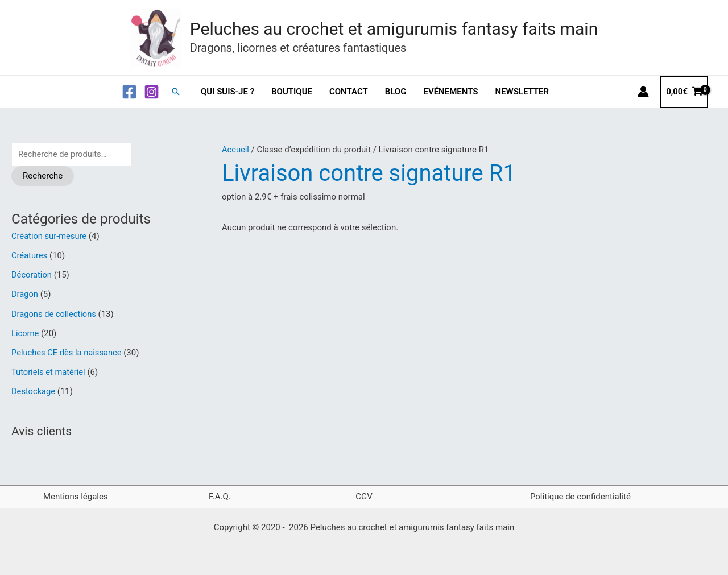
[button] (176, 92)
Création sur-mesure (50, 237)
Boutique (292, 92)
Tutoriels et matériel (49, 371)
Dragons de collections (55, 313)
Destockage (34, 390)
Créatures (30, 255)
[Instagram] (152, 92)
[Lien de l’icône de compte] (643, 92)
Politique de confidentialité (580, 495)
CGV (364, 495)
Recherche (43, 176)
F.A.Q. (220, 495)
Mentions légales (76, 495)
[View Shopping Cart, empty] (684, 92)
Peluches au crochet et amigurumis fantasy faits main (394, 29)
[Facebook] (129, 92)
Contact (349, 92)
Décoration (32, 275)
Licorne (25, 332)
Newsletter (522, 92)
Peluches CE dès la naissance (68, 351)
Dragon (25, 294)
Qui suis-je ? (227, 92)
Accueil (236, 150)
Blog (396, 92)
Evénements (450, 92)
